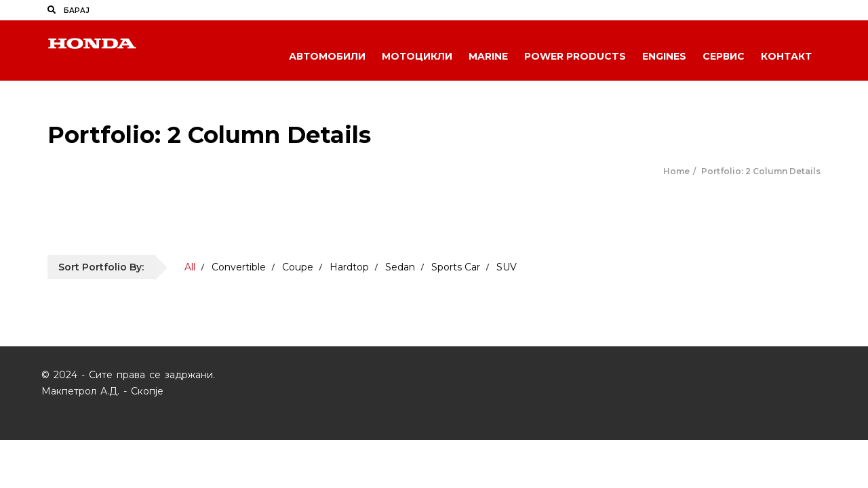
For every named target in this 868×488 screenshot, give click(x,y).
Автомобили (327, 56)
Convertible (239, 267)
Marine (488, 56)
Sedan (400, 267)
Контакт (786, 56)
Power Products (575, 56)
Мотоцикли (417, 56)
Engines (664, 56)
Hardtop (349, 267)
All (190, 267)
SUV (507, 267)
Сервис (724, 56)
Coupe (298, 267)
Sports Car (456, 267)
